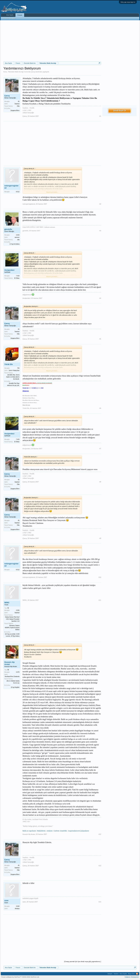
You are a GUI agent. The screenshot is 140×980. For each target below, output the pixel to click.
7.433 (18, 276)
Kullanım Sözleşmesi (132, 977)
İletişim (110, 974)
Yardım (116, 974)
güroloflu (8, 229)
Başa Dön (131, 974)
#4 (100, 298)
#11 (100, 600)
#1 (100, 116)
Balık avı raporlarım (29, 831)
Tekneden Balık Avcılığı (16, 72)
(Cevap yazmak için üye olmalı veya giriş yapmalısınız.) (83, 962)
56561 (7, 603)
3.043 (18, 235)
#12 (100, 834)
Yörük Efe (9, 364)
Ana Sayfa (10, 15)
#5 (100, 339)
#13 (100, 866)
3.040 (18, 906)
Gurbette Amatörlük (60, 831)
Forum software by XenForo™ (20, 977)
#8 (100, 482)
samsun (17, 237)
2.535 (18, 610)
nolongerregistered (11, 187)
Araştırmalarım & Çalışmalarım (78, 831)
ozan (6, 900)
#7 (100, 449)
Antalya (17, 909)
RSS (137, 974)
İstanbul (17, 104)
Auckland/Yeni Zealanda (12, 677)
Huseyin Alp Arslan (10, 663)
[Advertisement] (52, 41)
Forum (20, 15)
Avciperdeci (9, 270)
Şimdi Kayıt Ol (119, 110)
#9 (100, 538)
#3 (100, 231)
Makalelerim (41, 831)
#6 (100, 408)
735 (18, 368)
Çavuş (33, 72)
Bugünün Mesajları (9, 18)
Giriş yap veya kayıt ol (128, 2)
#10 (100, 577)
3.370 (18, 672)
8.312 (18, 192)
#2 (100, 204)
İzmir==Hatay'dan (14, 370)
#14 (100, 902)
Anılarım (49, 831)
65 (19, 101)
